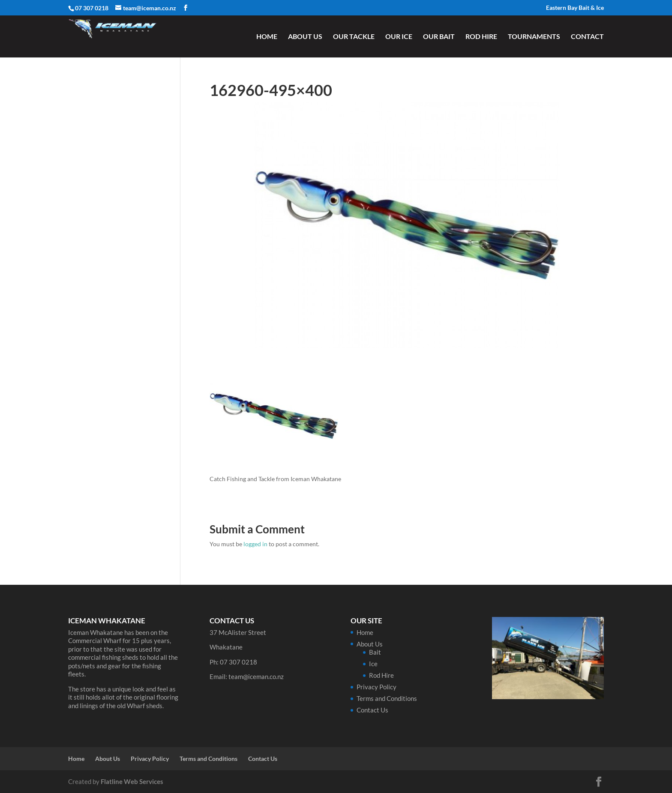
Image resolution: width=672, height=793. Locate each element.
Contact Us (372, 710)
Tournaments (534, 37)
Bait (375, 652)
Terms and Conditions (387, 698)
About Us (305, 37)
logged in (255, 544)
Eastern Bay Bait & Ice (575, 8)
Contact (587, 37)
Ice (373, 664)
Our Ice (399, 37)
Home (267, 37)
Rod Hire (481, 37)
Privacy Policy (376, 687)
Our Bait (439, 37)
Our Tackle (354, 37)
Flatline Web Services (132, 781)
